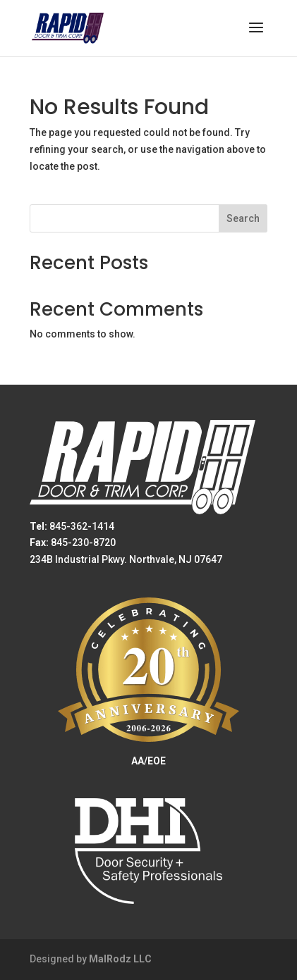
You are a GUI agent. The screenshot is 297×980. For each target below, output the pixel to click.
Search (243, 218)
